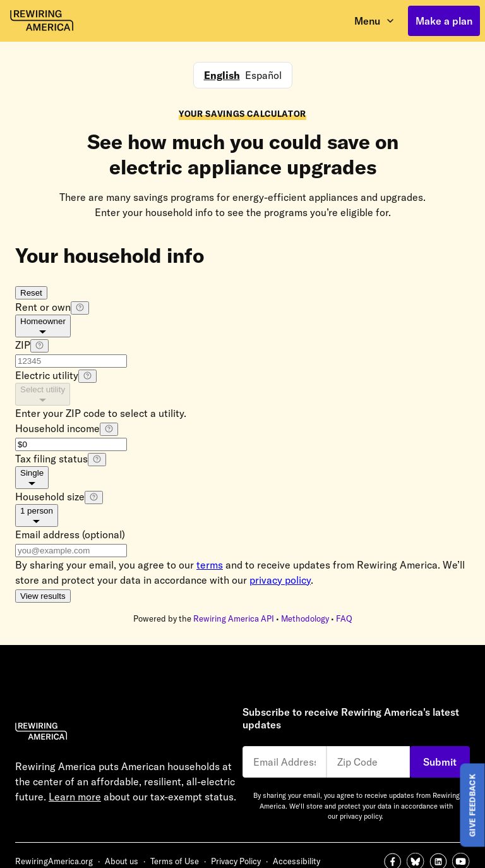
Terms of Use (175, 861)
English (222, 75)
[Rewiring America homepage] (42, 21)
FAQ (344, 618)
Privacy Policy (236, 861)
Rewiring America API (234, 618)
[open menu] (375, 21)
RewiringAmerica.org (54, 861)
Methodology (305, 618)
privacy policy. (362, 816)
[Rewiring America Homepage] (129, 733)
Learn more (75, 797)
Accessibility (296, 861)
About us (122, 861)
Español (263, 75)
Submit (440, 762)
